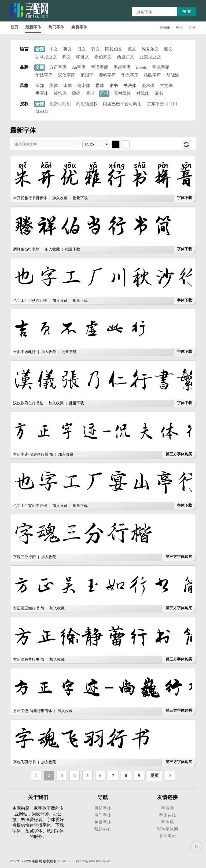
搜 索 (187, 12)
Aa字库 (79, 67)
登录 (179, 28)
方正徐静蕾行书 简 (29, 660)
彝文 (67, 57)
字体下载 (185, 198)
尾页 (154, 776)
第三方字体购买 (179, 454)
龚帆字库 (107, 75)
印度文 (83, 57)
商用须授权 (87, 104)
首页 (14, 27)
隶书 (114, 86)
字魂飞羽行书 (24, 762)
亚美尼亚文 (150, 57)
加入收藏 (60, 198)
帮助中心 (103, 829)
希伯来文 (103, 57)
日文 (82, 49)
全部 (40, 49)
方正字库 (58, 67)
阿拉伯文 (114, 49)
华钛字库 (44, 75)
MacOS (42, 111)
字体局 (167, 822)
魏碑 (76, 93)
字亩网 (167, 808)
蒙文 (168, 49)
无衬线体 (122, 93)
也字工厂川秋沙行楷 (30, 301)
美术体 (148, 86)
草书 (90, 93)
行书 (104, 93)
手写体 (42, 93)
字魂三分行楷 (24, 557)
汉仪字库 (67, 75)
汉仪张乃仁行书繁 (28, 403)
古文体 (166, 86)
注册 (192, 28)
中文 (54, 49)
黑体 (54, 86)
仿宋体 (84, 86)
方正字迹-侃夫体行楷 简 (33, 454)
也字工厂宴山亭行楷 (30, 506)
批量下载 (80, 198)
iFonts (141, 67)
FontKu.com (66, 861)
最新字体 (33, 27)
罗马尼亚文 (46, 57)
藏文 (132, 49)
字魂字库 (161, 67)
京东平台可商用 (162, 104)
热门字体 (56, 27)
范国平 (87, 75)
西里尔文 (126, 57)
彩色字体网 (167, 829)
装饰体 (60, 93)
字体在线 (167, 815)
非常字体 (167, 836)
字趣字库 (122, 67)
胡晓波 (173, 75)
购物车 (165, 28)
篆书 (159, 93)
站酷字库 (152, 75)
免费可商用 (60, 104)
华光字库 (130, 75)
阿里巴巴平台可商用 (122, 104)
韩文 (95, 49)
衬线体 (143, 93)
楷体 (100, 86)
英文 (68, 49)
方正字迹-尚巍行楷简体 (33, 711)
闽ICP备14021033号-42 (93, 861)
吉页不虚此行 (25, 352)
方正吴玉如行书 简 (29, 608)
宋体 (68, 86)
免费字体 (79, 27)
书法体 (130, 86)
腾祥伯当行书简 (26, 249)
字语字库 (100, 67)
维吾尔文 (150, 49)
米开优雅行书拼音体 (30, 198)
